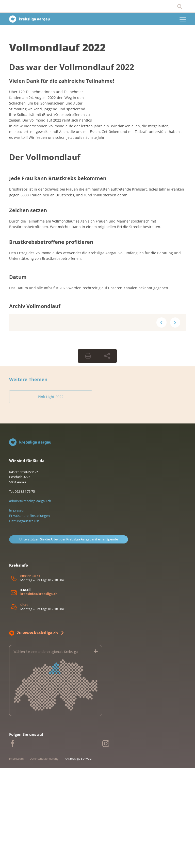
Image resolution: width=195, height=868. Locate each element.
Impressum (18, 611)
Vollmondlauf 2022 (57, 47)
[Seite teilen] (107, 455)
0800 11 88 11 (30, 676)
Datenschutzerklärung (44, 859)
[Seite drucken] (88, 455)
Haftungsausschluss (24, 621)
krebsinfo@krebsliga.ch (39, 694)
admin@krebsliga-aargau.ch (30, 601)
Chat (24, 705)
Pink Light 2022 (37, 496)
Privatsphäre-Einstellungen (29, 616)
